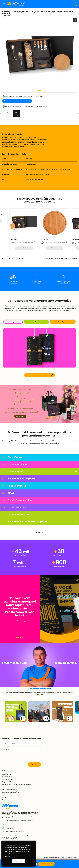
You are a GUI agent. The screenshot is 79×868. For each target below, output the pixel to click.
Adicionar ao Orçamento (46, 864)
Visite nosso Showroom (9, 787)
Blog (4, 800)
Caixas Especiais (63, 322)
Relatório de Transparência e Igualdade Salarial (17, 785)
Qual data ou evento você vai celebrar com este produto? (25, 97)
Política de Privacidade (70, 858)
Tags (13, 322)
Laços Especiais (36, 322)
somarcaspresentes (39, 689)
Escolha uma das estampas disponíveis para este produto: (25, 106)
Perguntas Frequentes (9, 779)
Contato (5, 798)
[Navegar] (18, 638)
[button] (40, 90)
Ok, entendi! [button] (19, 861)
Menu (4, 4)
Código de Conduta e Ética (11, 792)
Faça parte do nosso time (10, 790)
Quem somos (7, 774)
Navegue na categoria (69, 258)
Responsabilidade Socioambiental (13, 782)
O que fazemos (7, 777)
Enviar (34, 765)
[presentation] (16, 757)
